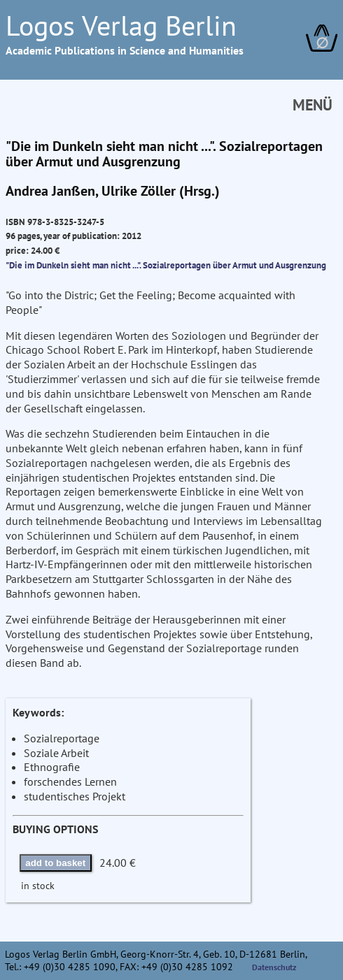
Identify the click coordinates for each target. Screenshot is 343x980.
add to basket (55, 863)
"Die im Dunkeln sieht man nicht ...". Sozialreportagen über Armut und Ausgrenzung (166, 265)
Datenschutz (274, 967)
